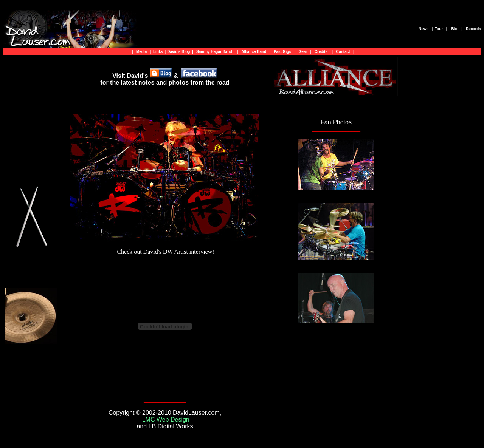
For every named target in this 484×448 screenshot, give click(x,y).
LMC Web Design (166, 419)
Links (158, 52)
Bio (454, 29)
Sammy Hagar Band (214, 52)
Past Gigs (282, 52)
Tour (439, 29)
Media (141, 52)
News (423, 29)
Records (473, 29)
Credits (321, 52)
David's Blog (178, 52)
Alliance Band (255, 52)
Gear (303, 52)
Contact (343, 52)
